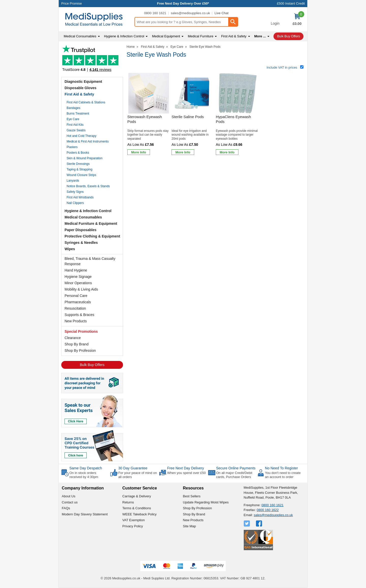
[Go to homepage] (96, 19)
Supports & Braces (79, 315)
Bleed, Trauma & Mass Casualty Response (90, 261)
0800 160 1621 (155, 13)
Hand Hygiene (76, 270)
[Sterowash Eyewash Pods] (149, 115)
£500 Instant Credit (291, 3)
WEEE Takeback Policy (139, 514)
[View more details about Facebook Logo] (260, 523)
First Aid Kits (75, 125)
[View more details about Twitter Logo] (247, 523)
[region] (149, 93)
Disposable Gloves (80, 88)
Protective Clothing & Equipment (92, 236)
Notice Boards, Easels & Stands (88, 186)
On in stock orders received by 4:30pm (84, 475)
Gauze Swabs (76, 130)
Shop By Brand (77, 344)
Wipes (70, 249)
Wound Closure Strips (81, 175)
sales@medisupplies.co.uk (190, 13)
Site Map (189, 526)
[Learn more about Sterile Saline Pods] (183, 152)
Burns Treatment (78, 114)
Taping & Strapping (79, 169)
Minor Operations (78, 283)
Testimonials (92, 60)
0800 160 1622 (268, 510)
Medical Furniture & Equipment (91, 224)
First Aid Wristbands (80, 197)
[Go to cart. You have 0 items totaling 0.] (297, 19)
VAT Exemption (133, 520)
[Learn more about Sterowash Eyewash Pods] (139, 152)
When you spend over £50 (187, 473)
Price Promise (72, 3)
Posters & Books (78, 153)
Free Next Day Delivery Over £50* (183, 3)
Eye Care (73, 119)
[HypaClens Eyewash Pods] (237, 115)
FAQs (66, 508)
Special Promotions (81, 331)
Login (275, 23)
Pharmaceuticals (78, 302)
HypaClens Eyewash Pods (233, 119)
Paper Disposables (80, 230)
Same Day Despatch (86, 468)
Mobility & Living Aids (81, 289)
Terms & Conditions (137, 508)
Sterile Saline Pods (188, 117)
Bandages (73, 108)
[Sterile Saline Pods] (193, 115)
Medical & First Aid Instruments (88, 141)
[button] (275, 20)
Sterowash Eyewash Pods (145, 119)
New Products (76, 321)
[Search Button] (233, 22)
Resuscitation (75, 308)
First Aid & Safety (79, 94)
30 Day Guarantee (133, 468)
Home (131, 47)
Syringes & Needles (81, 243)
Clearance (73, 338)
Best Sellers (192, 496)
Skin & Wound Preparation (85, 158)
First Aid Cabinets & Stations (86, 102)
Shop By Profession (80, 351)
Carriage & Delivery (137, 496)
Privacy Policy (133, 526)
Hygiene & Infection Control (88, 211)
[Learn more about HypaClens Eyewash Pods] (227, 152)
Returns (128, 502)
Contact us (70, 502)
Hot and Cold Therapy (81, 136)
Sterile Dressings (78, 164)
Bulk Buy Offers (92, 365)
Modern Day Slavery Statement (85, 514)
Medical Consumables (83, 217)
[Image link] (92, 445)
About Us (68, 496)
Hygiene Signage (78, 277)
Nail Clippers (75, 203)
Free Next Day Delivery (186, 468)
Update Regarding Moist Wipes (206, 502)
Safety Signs (75, 192)
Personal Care (76, 296)
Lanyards (73, 181)
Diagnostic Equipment (83, 82)
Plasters (72, 147)
